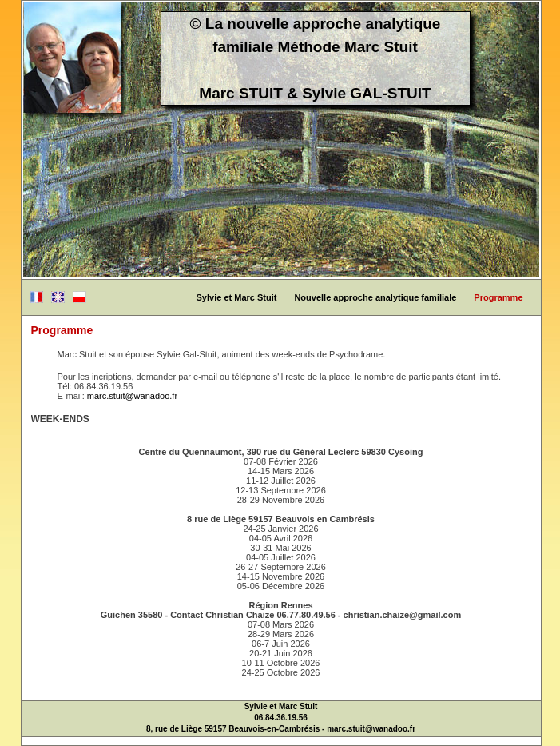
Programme (498, 297)
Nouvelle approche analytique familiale (375, 297)
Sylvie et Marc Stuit (237, 297)
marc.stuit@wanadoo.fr (132, 396)
